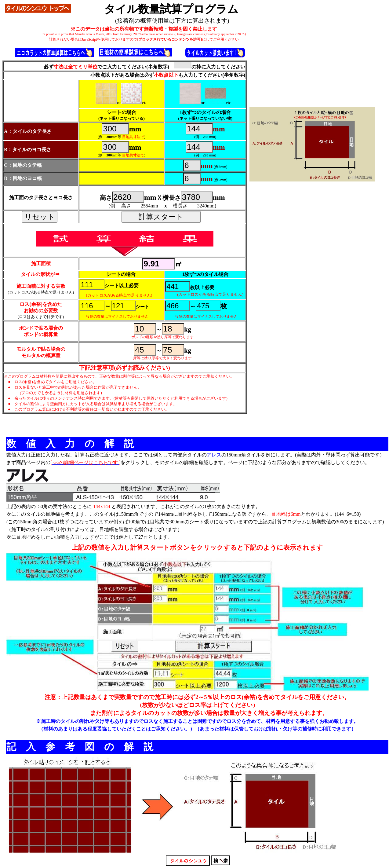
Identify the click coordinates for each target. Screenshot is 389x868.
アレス (214, 455)
